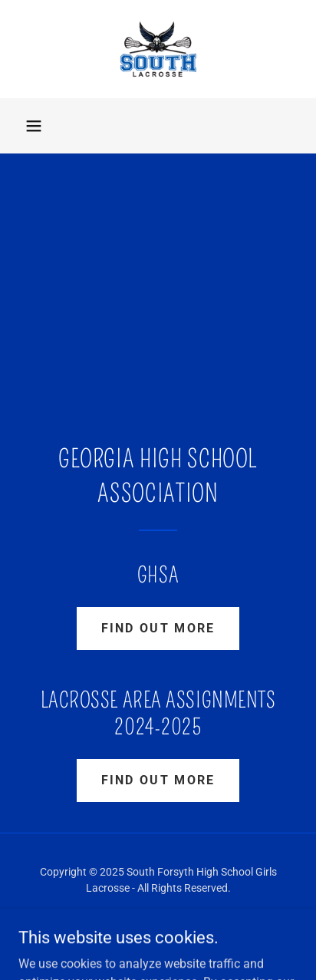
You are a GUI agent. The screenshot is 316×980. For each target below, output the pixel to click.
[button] (34, 126)
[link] (158, 49)
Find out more (158, 628)
